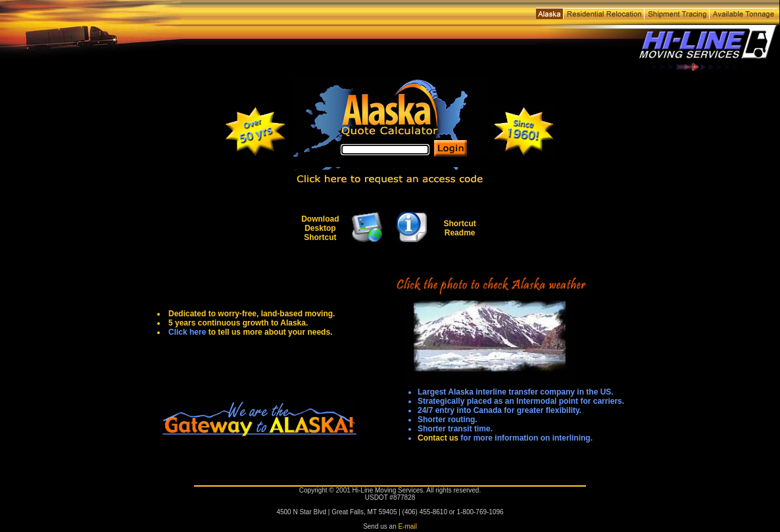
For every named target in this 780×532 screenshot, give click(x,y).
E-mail (408, 526)
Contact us (438, 438)
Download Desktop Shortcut (320, 228)
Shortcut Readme (459, 228)
